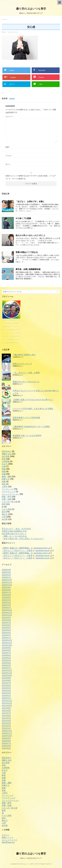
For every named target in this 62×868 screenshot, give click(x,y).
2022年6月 (6, 685)
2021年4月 (6, 721)
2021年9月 (6, 708)
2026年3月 (6, 572)
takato (12, 98)
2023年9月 (6, 648)
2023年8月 (6, 650)
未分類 (5, 519)
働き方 (5, 514)
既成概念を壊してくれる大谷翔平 (27, 436)
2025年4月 (6, 600)
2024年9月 (6, 618)
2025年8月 (6, 590)
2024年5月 (6, 628)
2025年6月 (6, 595)
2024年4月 (6, 630)
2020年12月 (7, 731)
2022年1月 (6, 698)
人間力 (5, 487)
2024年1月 (6, 638)
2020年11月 (7, 733)
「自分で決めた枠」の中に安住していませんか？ (23, 539)
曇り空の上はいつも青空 (31, 9)
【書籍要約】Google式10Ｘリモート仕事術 (31, 427)
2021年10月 (7, 706)
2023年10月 (7, 645)
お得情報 (6, 461)
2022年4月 (6, 690)
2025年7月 (6, 592)
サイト (8, 164)
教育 (4, 504)
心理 (4, 517)
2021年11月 (7, 703)
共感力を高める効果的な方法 (14, 531)
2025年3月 (6, 602)
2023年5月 (6, 658)
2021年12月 (7, 701)
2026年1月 (6, 577)
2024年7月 (6, 623)
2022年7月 (6, 683)
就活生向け (7, 451)
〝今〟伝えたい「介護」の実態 (26, 373)
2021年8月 (6, 711)
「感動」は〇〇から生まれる (14, 536)
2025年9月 (6, 587)
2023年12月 (7, 640)
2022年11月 (7, 673)
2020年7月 (6, 743)
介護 (4, 466)
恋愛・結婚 (7, 499)
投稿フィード (8, 837)
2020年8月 (6, 741)
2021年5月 (6, 718)
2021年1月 (6, 728)
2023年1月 (6, 668)
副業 (4, 482)
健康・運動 (7, 477)
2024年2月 (6, 635)
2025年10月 (7, 585)
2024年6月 (6, 625)
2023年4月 (6, 660)
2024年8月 (6, 620)
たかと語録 (7, 509)
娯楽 (4, 484)
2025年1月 (6, 608)
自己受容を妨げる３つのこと (14, 534)
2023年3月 (6, 663)
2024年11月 (7, 613)
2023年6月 (6, 655)
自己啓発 (6, 456)
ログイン (6, 835)
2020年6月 (6, 746)
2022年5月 (6, 688)
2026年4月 (6, 570)
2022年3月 (6, 693)
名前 (8, 147)
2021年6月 (6, 716)
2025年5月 (6, 597)
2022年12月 (7, 670)
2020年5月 (6, 748)
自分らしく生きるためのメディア (31, 858)
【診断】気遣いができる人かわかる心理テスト (33, 400)
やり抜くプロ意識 (23, 218)
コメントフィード (9, 840)
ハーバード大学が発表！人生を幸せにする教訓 (33, 409)
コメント (9, 117)
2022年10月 (7, 675)
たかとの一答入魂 (9, 502)
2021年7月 (6, 713)
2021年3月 (6, 723)
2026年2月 (6, 575)
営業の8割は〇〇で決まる (27, 252)
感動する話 (7, 454)
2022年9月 (6, 678)
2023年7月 (6, 653)
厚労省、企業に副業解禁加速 (28, 269)
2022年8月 (6, 680)
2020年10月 (7, 736)
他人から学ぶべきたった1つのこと (31, 235)
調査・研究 (7, 497)
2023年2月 (6, 665)
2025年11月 (7, 582)
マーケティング (9, 492)
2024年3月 (6, 633)
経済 (4, 512)
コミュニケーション (10, 494)
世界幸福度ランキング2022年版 (26, 418)
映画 (4, 469)
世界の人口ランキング (22, 364)
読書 (4, 474)
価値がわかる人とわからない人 (26, 382)
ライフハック (8, 489)
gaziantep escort (41, 548)
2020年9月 (6, 738)
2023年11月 (7, 643)
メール (8, 156)
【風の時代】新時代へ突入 (24, 355)
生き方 (5, 464)
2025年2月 (6, 605)
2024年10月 (7, 615)
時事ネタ (6, 479)
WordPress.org (8, 842)
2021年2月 (6, 726)
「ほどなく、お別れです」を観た (30, 201)
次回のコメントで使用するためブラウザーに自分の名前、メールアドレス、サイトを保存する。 (31, 177)
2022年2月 (6, 696)
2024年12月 (7, 610)
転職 (4, 471)
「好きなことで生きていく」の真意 (17, 551)
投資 (4, 459)
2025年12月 (7, 580)
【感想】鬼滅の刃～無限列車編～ (16, 548)
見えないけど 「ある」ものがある (16, 529)
